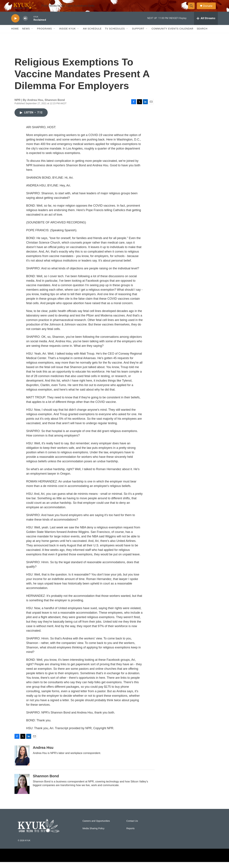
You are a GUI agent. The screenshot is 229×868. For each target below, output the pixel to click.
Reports (130, 834)
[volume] (25, 24)
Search (202, 35)
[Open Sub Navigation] (32, 35)
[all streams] (206, 24)
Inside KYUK (67, 35)
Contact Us (132, 827)
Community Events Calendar (172, 35)
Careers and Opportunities (96, 827)
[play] (15, 24)
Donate (209, 9)
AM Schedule (92, 35)
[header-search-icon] (192, 9)
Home (15, 35)
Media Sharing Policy (93, 834)
